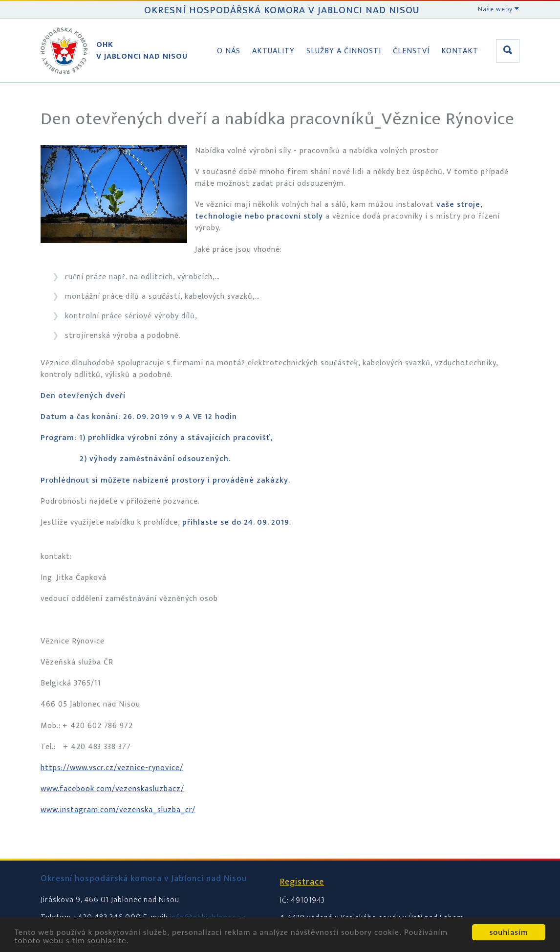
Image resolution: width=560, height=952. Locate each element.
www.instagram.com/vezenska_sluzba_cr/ (118, 810)
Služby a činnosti (344, 51)
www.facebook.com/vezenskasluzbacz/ (112, 789)
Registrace (302, 882)
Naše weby (499, 9)
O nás (229, 51)
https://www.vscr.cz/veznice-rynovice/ (112, 768)
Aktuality (273, 51)
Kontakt (460, 51)
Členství (411, 51)
